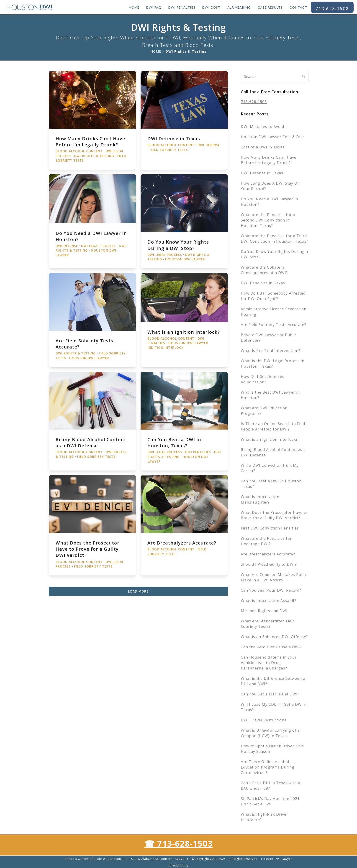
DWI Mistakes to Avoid (262, 127)
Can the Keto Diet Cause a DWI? (271, 647)
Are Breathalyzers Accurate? (182, 543)
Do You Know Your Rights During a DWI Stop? (178, 245)
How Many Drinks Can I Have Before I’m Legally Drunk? (90, 142)
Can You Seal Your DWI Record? (271, 590)
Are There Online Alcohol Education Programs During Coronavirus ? (268, 767)
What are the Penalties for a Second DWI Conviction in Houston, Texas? (268, 220)
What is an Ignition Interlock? (184, 332)
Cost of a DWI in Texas (263, 147)
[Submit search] (304, 76)
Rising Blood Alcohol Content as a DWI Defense (91, 443)
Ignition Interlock (165, 348)
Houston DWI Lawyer (185, 259)
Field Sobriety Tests (169, 150)
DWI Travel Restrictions (264, 720)
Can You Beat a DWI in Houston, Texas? (174, 443)
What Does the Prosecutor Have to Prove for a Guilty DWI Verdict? (87, 549)
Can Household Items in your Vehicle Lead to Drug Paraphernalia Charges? (269, 663)
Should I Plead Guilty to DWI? (269, 564)
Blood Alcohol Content (79, 151)
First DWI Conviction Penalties (270, 528)
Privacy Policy (179, 865)
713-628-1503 (254, 102)
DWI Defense (209, 145)
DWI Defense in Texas (174, 139)
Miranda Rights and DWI (264, 611)
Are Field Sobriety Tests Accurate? (274, 325)
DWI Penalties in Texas (263, 283)
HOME (156, 51)
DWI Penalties (198, 452)
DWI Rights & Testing (94, 156)
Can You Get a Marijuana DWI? (270, 694)
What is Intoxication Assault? (269, 601)
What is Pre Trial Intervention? (271, 351)
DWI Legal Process (98, 246)
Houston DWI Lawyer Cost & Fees (273, 137)
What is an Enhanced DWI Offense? (274, 637)
